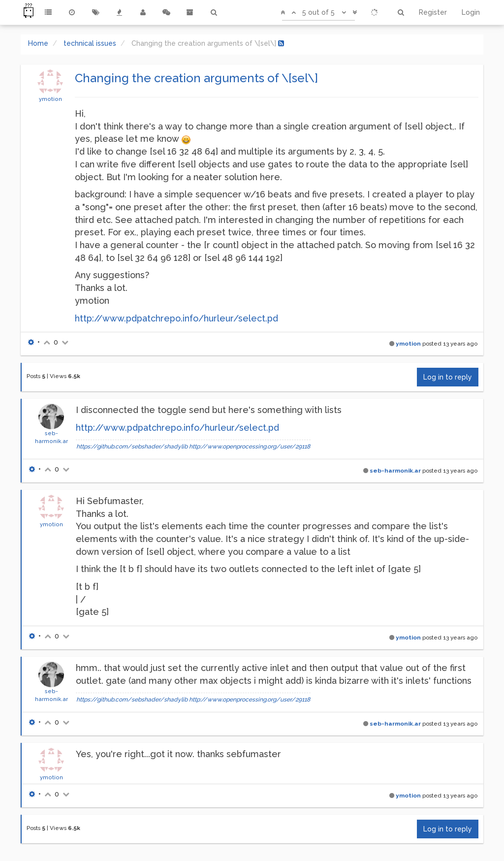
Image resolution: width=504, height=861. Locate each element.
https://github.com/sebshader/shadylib (132, 446)
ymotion (50, 99)
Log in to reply (448, 377)
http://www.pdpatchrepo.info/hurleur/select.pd (176, 318)
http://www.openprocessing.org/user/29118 (250, 446)
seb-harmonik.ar (395, 471)
